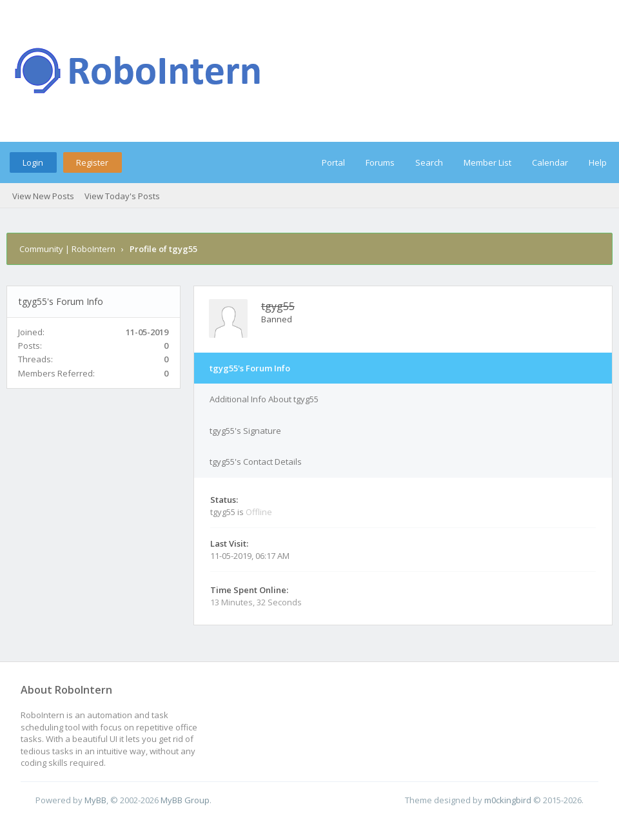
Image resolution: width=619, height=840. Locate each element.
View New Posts (43, 196)
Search (429, 162)
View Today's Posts (122, 196)
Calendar (550, 162)
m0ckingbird (508, 800)
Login (33, 162)
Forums (380, 162)
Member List (487, 162)
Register (92, 162)
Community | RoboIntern (67, 249)
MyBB (95, 800)
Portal (333, 162)
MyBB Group (185, 800)
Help (598, 162)
